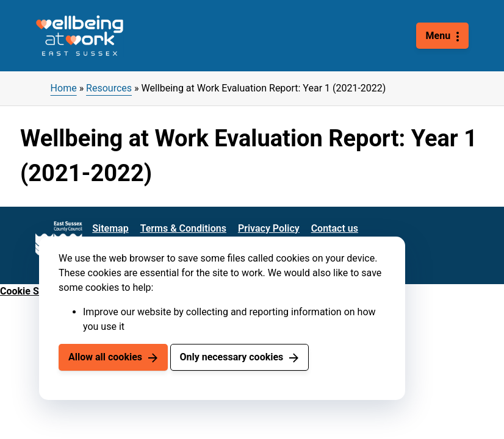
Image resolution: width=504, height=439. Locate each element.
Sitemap (110, 228)
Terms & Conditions (183, 228)
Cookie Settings (35, 291)
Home (64, 88)
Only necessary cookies (231, 357)
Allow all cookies (105, 357)
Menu (438, 36)
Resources (109, 88)
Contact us (335, 228)
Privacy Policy (269, 228)
